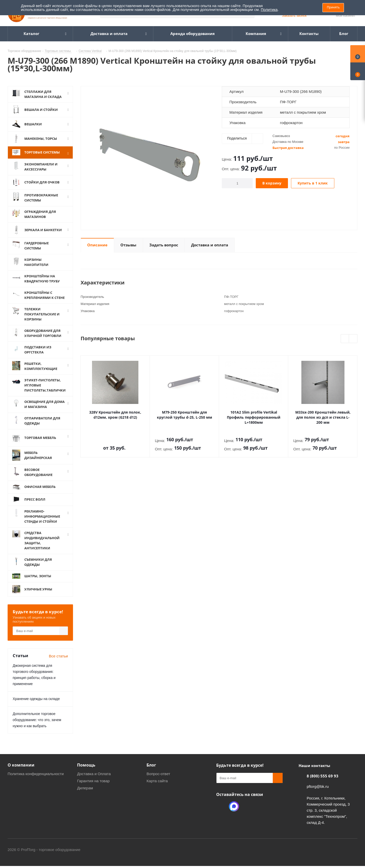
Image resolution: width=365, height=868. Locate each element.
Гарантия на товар (93, 787)
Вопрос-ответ (158, 780)
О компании (21, 772)
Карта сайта (157, 787)
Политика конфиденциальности (36, 780)
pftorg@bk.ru (318, 793)
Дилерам (85, 795)
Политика (269, 10)
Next (353, 339)
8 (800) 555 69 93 (323, 782)
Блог (151, 772)
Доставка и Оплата (94, 780)
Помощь (86, 772)
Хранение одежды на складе (36, 705)
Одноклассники (221, 813)
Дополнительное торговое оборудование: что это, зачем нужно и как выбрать (37, 726)
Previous (345, 339)
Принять (333, 7)
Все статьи (58, 663)
